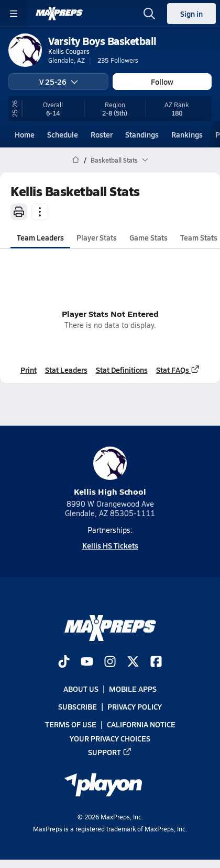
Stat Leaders (66, 370)
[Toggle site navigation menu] (14, 14)
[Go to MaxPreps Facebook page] (156, 663)
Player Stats (97, 237)
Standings (142, 134)
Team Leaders (40, 237)
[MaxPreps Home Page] (76, 160)
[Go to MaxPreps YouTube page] (87, 663)
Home (25, 134)
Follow (162, 82)
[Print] (19, 212)
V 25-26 (59, 82)
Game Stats (148, 237)
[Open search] (149, 14)
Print (29, 370)
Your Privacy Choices (110, 738)
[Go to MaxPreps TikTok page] (64, 663)
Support (110, 751)
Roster (102, 134)
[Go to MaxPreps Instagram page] (110, 663)
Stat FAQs (178, 370)
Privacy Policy (135, 706)
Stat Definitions (122, 370)
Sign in (191, 14)
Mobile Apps (133, 689)
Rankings (187, 134)
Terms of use (71, 724)
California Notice (141, 724)
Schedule (63, 134)
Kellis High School (110, 472)
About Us (81, 689)
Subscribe (78, 706)
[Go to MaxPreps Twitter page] (133, 663)
